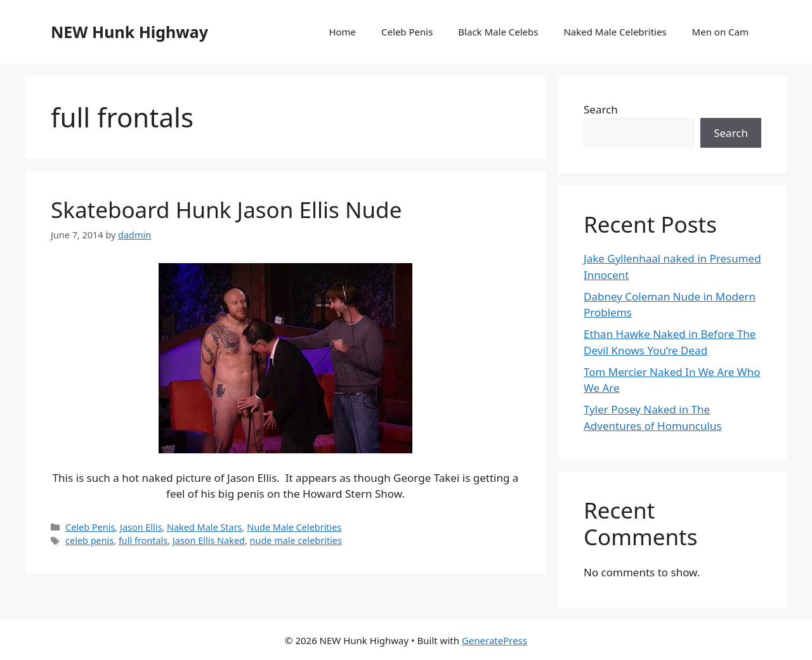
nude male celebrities (296, 540)
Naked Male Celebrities (615, 32)
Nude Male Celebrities (294, 527)
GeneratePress (494, 640)
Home (342, 32)
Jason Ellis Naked (209, 540)
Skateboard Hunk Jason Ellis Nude (226, 210)
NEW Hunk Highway (129, 32)
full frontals (143, 540)
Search (601, 109)
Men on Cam (720, 32)
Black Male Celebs (498, 32)
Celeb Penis (407, 32)
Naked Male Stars (205, 527)
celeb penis (89, 540)
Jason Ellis (141, 527)
